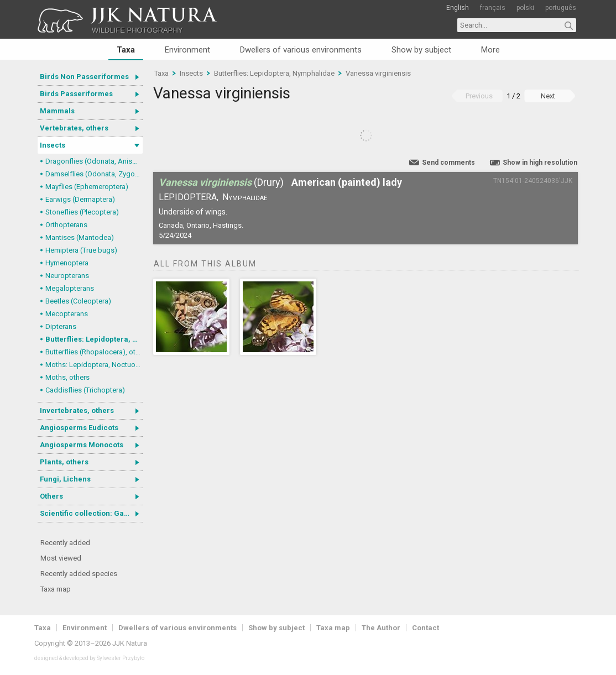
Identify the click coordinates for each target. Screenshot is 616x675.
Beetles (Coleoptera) (78, 301)
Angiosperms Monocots (82, 445)
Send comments (448, 163)
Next (548, 96)
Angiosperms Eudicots (79, 428)
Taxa (126, 50)
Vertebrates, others (74, 128)
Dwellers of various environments (301, 50)
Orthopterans (66, 225)
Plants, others (64, 462)
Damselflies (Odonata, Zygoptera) (94, 174)
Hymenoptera (67, 263)
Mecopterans (67, 314)
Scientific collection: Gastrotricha (91, 513)
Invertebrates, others (77, 410)
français (493, 8)
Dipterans (61, 326)
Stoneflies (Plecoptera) (82, 212)
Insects (53, 145)
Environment (187, 50)
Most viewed (61, 558)
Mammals (57, 111)
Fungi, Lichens (65, 479)
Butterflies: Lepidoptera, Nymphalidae (94, 339)
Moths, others (67, 377)
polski (525, 8)
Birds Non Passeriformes (84, 77)
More (490, 50)
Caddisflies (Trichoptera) (85, 390)
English (458, 8)
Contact (426, 628)
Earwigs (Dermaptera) (80, 199)
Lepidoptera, (189, 197)
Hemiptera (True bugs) (81, 250)
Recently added (65, 543)
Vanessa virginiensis (378, 73)
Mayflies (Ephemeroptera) (87, 187)
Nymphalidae (245, 197)
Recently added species (79, 574)
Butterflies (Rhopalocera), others (94, 352)
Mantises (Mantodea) (80, 237)
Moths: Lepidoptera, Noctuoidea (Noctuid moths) (94, 365)
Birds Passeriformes (76, 94)
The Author (381, 628)
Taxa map (56, 589)
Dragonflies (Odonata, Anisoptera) (94, 161)
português (561, 8)
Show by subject (421, 50)
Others (51, 496)
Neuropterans (67, 276)
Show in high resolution (540, 163)
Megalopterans (70, 288)
